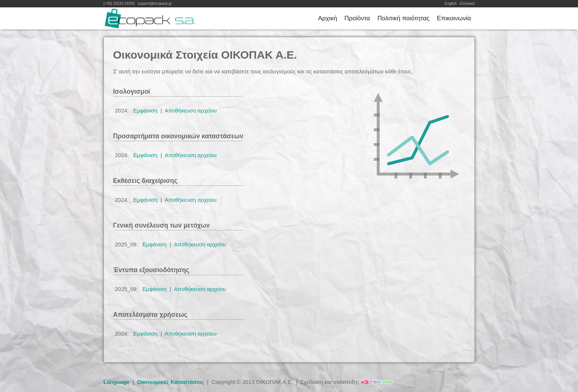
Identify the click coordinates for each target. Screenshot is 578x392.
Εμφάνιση (145, 110)
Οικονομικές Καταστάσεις (170, 382)
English (451, 4)
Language (117, 382)
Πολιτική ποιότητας (403, 18)
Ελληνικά (467, 4)
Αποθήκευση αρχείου (191, 110)
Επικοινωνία (454, 18)
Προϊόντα (357, 18)
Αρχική (328, 18)
